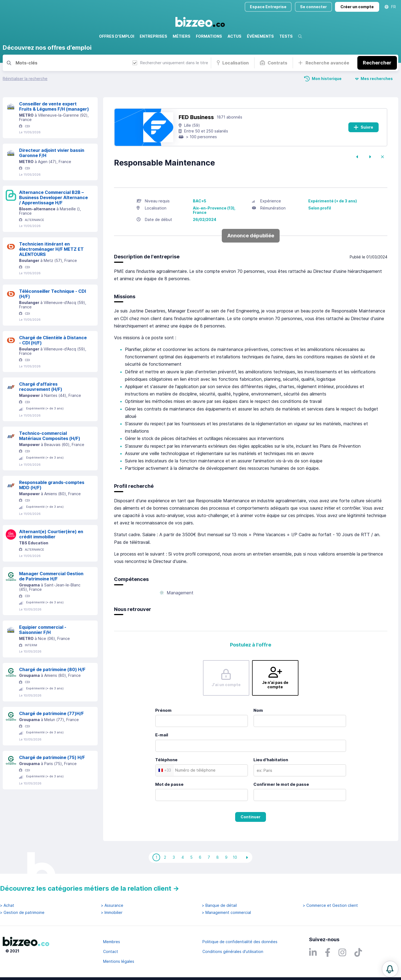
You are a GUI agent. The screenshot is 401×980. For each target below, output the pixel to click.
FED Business (196, 117)
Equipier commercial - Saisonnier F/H (43, 630)
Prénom (163, 710)
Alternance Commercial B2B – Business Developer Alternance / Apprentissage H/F (53, 197)
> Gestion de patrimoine (22, 913)
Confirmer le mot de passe (281, 784)
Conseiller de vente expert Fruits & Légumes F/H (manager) (54, 106)
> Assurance (112, 905)
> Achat (7, 905)
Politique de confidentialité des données (240, 942)
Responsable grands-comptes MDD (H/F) (52, 485)
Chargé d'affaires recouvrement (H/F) (41, 387)
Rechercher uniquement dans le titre (170, 63)
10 (235, 857)
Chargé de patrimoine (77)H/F (51, 713)
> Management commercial (226, 913)
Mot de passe (169, 784)
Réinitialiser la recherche (25, 79)
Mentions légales (119, 961)
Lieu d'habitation (271, 760)
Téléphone (166, 760)
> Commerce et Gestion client (330, 905)
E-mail (162, 735)
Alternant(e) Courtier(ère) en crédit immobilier (51, 534)
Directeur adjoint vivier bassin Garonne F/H (52, 153)
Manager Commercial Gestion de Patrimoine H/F (51, 576)
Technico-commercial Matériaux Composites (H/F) (50, 436)
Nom (258, 710)
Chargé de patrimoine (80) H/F (52, 669)
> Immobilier (112, 913)
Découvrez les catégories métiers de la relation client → (90, 888)
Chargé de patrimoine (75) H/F (52, 757)
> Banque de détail (219, 905)
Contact (111, 951)
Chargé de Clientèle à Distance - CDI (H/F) (53, 340)
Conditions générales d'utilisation (233, 951)
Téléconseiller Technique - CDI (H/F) (53, 294)
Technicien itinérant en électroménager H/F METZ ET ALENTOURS (51, 249)
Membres (112, 942)
